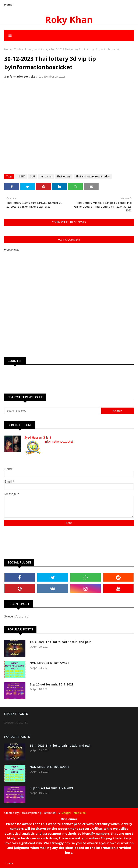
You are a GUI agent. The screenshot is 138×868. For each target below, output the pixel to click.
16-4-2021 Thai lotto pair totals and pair (60, 642)
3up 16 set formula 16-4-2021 (52, 684)
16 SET (21, 176)
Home (8, 4)
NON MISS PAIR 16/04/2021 (49, 663)
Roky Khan (69, 19)
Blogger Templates (73, 813)
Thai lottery (64, 176)
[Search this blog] (53, 411)
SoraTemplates (29, 813)
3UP (33, 176)
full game (46, 176)
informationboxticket (22, 77)
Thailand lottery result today (31, 49)
